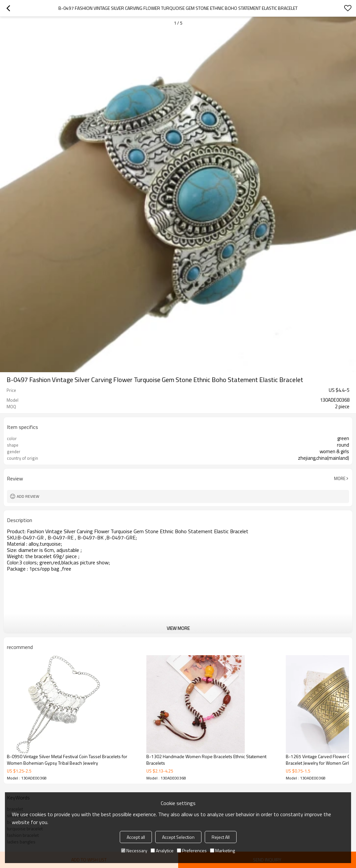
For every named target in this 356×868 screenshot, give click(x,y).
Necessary (134, 850)
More (340, 478)
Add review (28, 496)
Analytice (162, 850)
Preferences (192, 850)
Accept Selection (178, 837)
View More (178, 628)
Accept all (136, 837)
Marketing (222, 850)
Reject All (221, 837)
